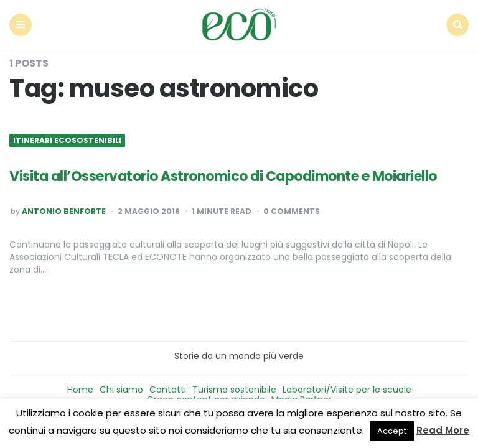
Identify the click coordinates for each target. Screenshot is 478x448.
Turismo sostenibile (234, 390)
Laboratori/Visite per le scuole (347, 390)
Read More (443, 430)
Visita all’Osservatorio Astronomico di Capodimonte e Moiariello (223, 176)
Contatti (168, 390)
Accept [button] (392, 431)
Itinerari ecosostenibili (67, 141)
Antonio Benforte (64, 212)
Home (80, 390)
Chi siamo (121, 390)
